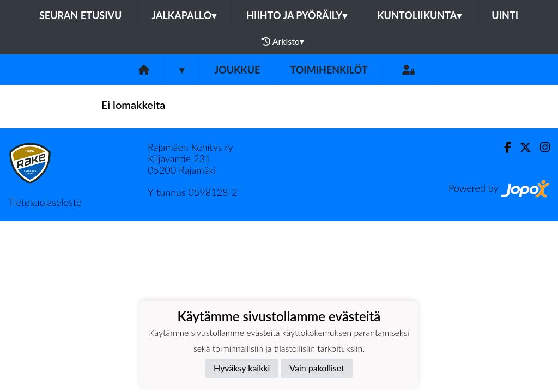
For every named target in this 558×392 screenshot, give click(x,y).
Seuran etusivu (81, 15)
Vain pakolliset (317, 368)
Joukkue (237, 70)
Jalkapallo (184, 15)
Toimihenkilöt (329, 70)
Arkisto (283, 41)
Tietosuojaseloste (45, 202)
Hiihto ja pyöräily (297, 15)
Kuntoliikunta (419, 15)
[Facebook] (503, 147)
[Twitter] (521, 147)
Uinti (505, 15)
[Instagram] (541, 147)
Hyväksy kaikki (242, 368)
